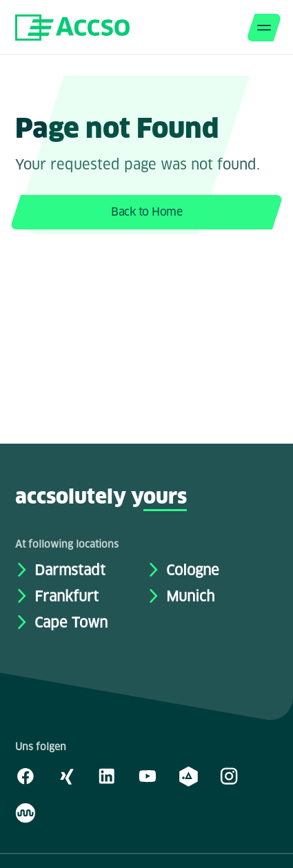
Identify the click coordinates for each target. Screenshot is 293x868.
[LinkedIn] (107, 776)
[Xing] (66, 776)
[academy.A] (188, 776)
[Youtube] (148, 776)
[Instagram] (229, 776)
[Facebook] (26, 776)
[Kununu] (26, 812)
